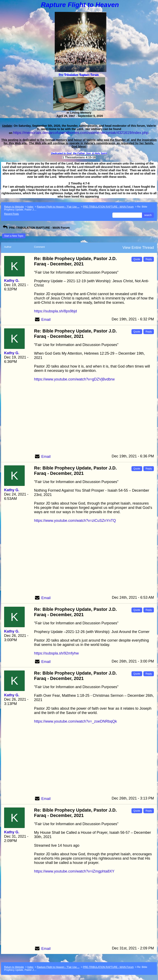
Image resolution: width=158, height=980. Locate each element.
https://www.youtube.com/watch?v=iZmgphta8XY (74, 871)
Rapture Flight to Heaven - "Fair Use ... (58, 207)
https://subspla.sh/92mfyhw (56, 653)
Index (30, 207)
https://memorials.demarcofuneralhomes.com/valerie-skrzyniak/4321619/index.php (81, 133)
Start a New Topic (14, 236)
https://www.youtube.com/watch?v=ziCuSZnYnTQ (75, 521)
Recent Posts (11, 214)
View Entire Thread (138, 248)
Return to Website (14, 207)
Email (46, 320)
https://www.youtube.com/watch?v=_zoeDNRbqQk (76, 721)
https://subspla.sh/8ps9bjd (56, 311)
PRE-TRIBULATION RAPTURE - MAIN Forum (108, 207)
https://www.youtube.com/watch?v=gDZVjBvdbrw (74, 379)
